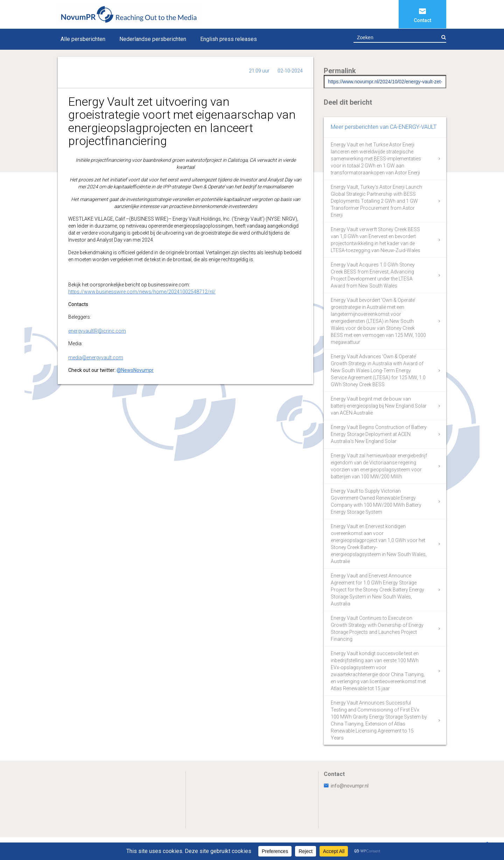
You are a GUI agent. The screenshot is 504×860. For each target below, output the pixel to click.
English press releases (229, 39)
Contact (422, 20)
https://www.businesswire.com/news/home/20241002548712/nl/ (142, 292)
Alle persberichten (83, 39)
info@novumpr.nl (346, 786)
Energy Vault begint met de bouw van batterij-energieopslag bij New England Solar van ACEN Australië (379, 406)
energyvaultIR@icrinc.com (97, 331)
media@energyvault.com (96, 358)
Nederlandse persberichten (153, 39)
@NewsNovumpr (135, 370)
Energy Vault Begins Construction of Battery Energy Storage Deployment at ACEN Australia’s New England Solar (379, 434)
